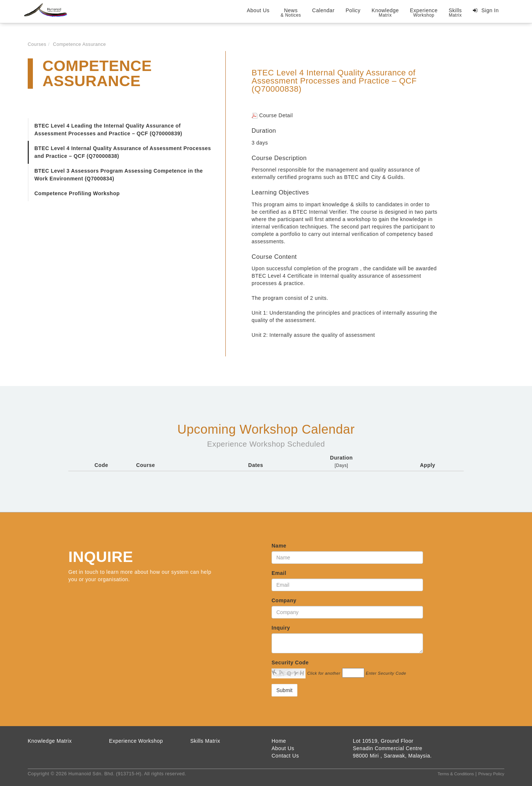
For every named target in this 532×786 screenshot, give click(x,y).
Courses (37, 44)
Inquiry (281, 628)
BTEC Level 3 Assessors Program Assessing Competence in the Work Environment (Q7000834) (119, 175)
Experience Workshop (136, 741)
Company (284, 600)
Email (279, 573)
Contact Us (285, 756)
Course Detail (272, 115)
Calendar (323, 10)
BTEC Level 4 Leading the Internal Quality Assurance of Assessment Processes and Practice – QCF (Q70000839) (108, 130)
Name (279, 546)
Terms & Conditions (456, 774)
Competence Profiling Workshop (77, 193)
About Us (258, 10)
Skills (455, 13)
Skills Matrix (205, 741)
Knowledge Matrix (50, 741)
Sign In (489, 10)
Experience (424, 13)
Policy (353, 10)
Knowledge (385, 13)
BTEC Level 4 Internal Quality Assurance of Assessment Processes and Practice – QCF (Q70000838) (123, 152)
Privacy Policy (491, 774)
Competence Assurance (79, 44)
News (291, 13)
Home (279, 741)
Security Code (290, 663)
